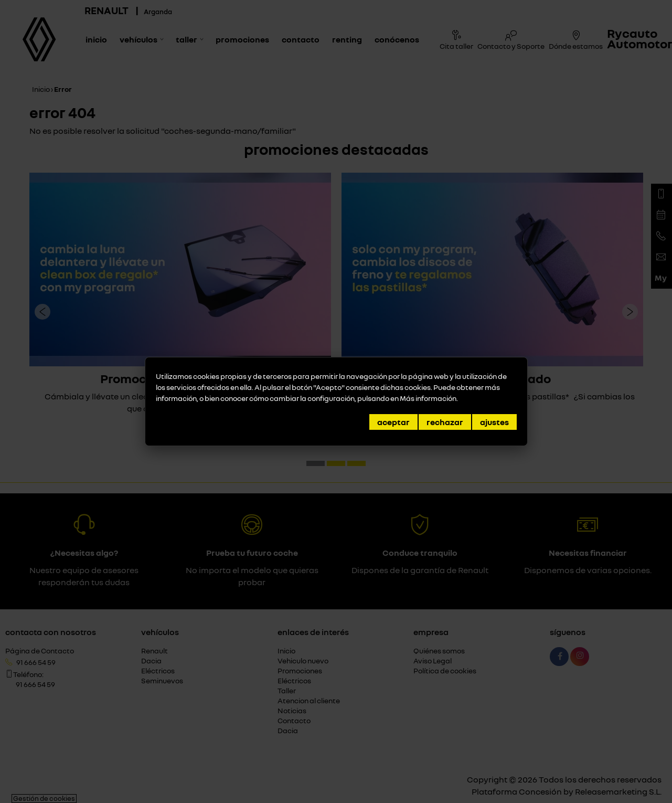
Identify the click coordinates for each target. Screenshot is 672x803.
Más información (428, 398)
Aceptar (393, 422)
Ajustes (494, 422)
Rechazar (445, 422)
